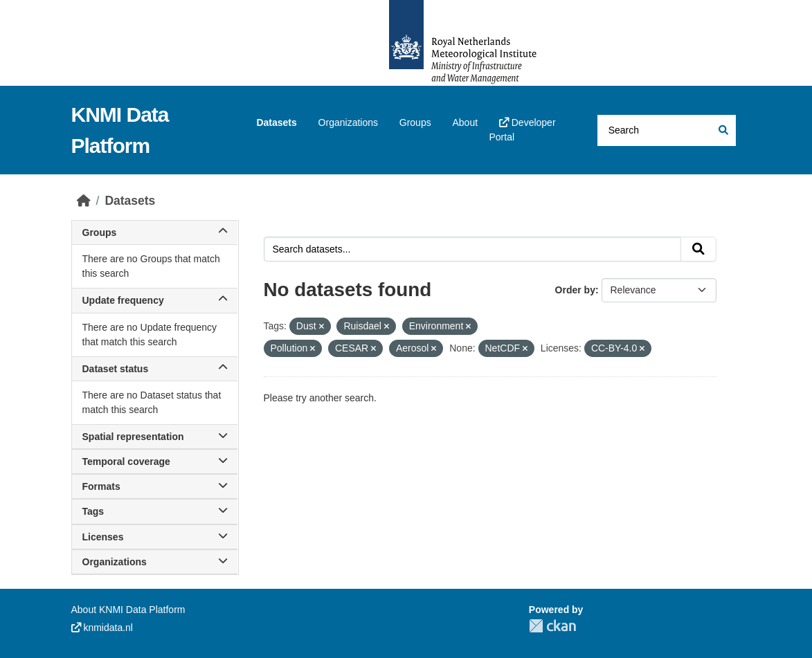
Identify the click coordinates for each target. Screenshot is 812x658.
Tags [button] (155, 511)
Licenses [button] (155, 537)
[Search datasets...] (667, 130)
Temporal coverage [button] (155, 461)
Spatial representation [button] (155, 437)
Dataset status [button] (155, 369)
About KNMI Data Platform (128, 610)
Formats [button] (155, 486)
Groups (415, 122)
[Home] (84, 201)
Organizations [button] (155, 562)
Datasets (276, 122)
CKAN (552, 626)
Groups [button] (155, 232)
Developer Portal (522, 130)
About (465, 122)
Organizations (348, 122)
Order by (575, 290)
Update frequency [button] (155, 300)
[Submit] (722, 130)
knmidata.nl (102, 628)
